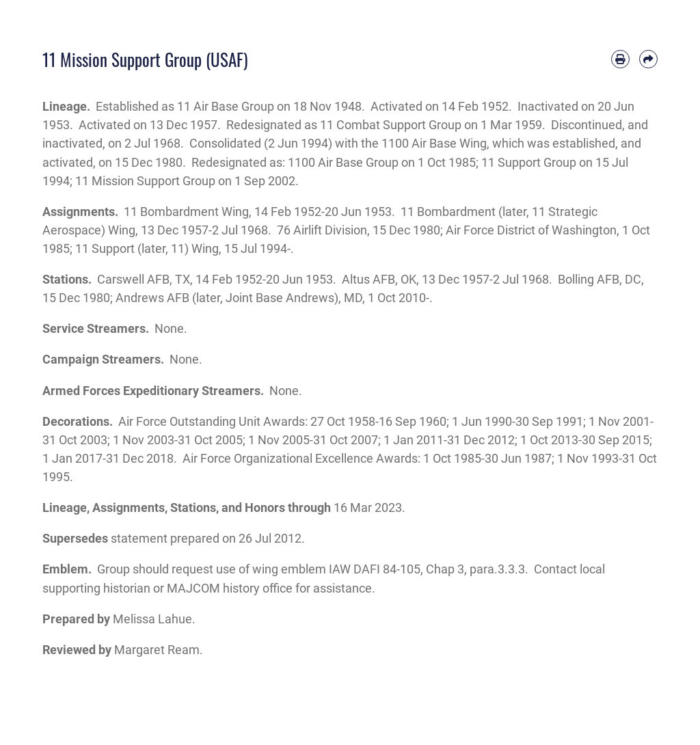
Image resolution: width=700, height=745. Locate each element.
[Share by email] (648, 59)
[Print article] (620, 59)
